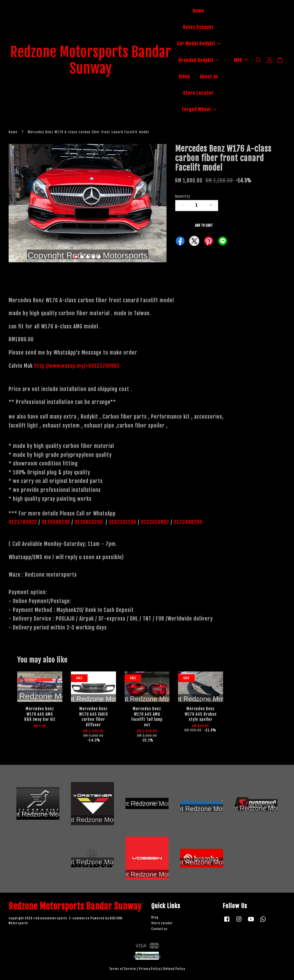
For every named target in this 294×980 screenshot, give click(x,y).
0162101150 (122, 522)
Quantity (183, 196)
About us (209, 77)
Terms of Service (123, 969)
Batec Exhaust (198, 27)
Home (198, 11)
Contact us (159, 929)
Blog (155, 918)
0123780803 (24, 522)
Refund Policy (174, 969)
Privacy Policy (150, 969)
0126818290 (89, 522)
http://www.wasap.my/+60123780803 (77, 366)
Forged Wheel (199, 109)
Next (159, 204)
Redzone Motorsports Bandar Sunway (91, 60)
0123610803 (155, 522)
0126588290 (56, 522)
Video (184, 77)
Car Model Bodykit (199, 44)
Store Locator (198, 93)
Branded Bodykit (199, 60)
